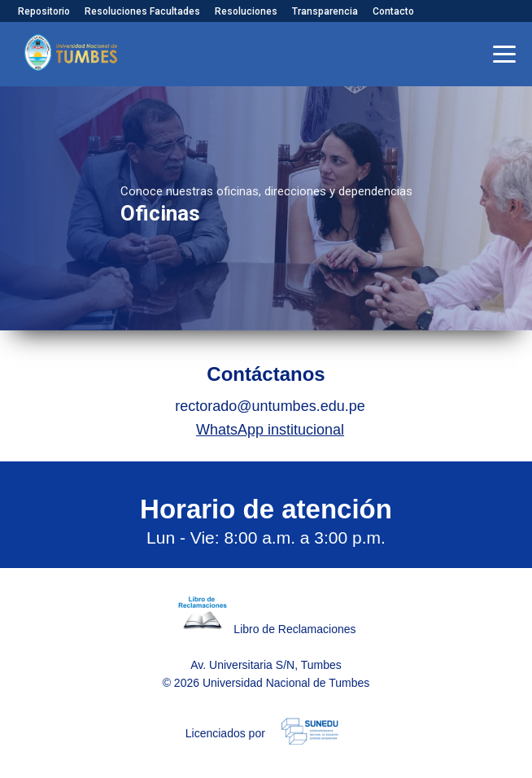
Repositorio (44, 11)
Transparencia (325, 11)
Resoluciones (246, 11)
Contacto (393, 11)
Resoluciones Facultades (142, 11)
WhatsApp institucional (270, 430)
